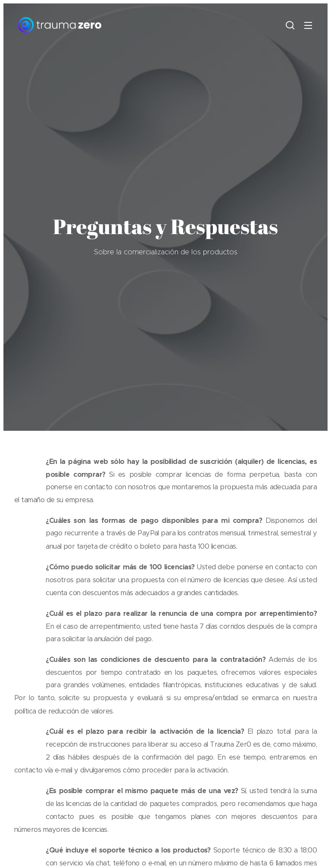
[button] (290, 25)
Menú (308, 25)
